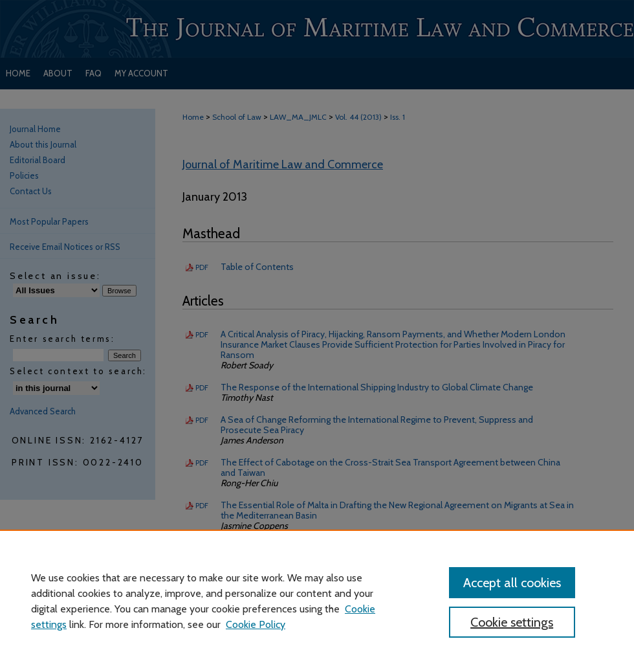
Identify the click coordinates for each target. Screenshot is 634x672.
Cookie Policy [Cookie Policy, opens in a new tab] (256, 624)
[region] (317, 601)
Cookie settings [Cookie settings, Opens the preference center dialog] (512, 622)
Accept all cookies (512, 583)
